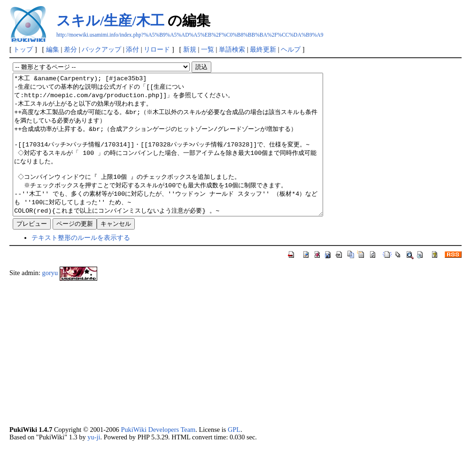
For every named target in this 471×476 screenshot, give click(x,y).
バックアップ (101, 49)
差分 (70, 49)
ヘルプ (291, 49)
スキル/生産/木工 (110, 20)
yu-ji (94, 465)
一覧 (208, 49)
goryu (50, 301)
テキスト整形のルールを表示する (81, 266)
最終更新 (263, 49)
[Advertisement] (235, 381)
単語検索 (232, 49)
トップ (23, 49)
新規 (190, 49)
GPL (234, 458)
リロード (157, 49)
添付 (132, 49)
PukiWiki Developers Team (158, 458)
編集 (53, 49)
